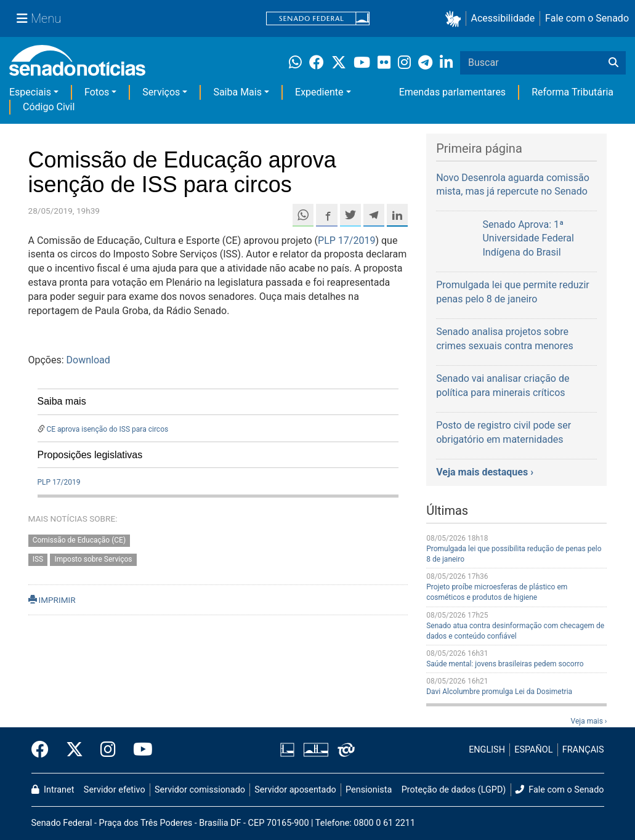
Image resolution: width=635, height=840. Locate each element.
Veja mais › (589, 721)
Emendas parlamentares (452, 92)
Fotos (97, 92)
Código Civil (49, 107)
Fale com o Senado (587, 18)
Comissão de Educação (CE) (79, 541)
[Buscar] (613, 63)
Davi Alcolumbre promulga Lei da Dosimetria (499, 692)
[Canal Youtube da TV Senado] (139, 750)
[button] (455, 19)
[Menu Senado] (39, 18)
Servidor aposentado (295, 790)
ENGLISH (487, 750)
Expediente (319, 92)
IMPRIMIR (52, 600)
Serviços (161, 92)
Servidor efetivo (115, 790)
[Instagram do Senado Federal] (108, 750)
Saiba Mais (237, 92)
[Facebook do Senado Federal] (44, 750)
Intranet (53, 790)
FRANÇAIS (583, 750)
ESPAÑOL (533, 750)
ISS (38, 560)
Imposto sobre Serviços (94, 560)
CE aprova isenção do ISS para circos (107, 429)
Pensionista (369, 790)
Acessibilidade (503, 18)
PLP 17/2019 (346, 240)
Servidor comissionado (200, 790)
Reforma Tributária (572, 92)
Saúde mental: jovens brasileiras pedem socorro (505, 664)
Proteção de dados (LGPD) (454, 790)
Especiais (30, 92)
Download (88, 360)
